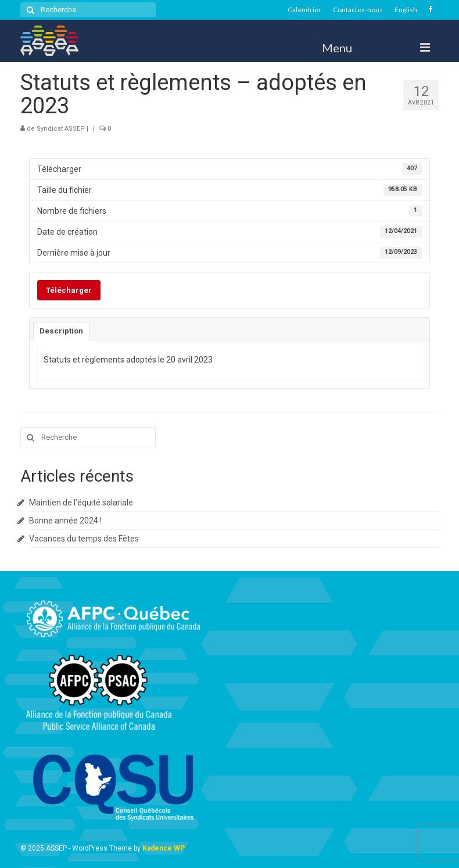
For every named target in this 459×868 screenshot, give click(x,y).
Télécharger (69, 290)
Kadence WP (164, 848)
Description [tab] (61, 331)
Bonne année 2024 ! (65, 521)
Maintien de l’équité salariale (81, 503)
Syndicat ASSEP (61, 129)
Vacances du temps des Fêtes (84, 539)
